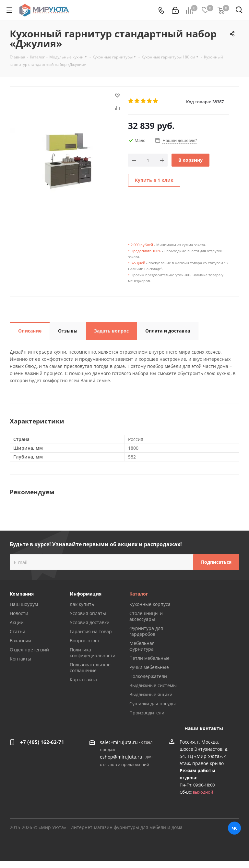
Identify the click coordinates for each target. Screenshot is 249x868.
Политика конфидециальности (93, 653)
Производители (147, 713)
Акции (17, 622)
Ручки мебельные (149, 667)
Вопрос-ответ (85, 641)
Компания (22, 594)
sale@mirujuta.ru (119, 742)
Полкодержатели (148, 676)
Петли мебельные (149, 658)
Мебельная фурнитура (142, 646)
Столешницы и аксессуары (146, 616)
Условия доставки (90, 622)
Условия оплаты (88, 613)
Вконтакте (234, 828)
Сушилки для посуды (153, 704)
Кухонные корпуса (150, 604)
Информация (86, 594)
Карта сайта (83, 679)
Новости (19, 613)
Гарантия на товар (91, 631)
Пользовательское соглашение (90, 667)
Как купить (82, 604)
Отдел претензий (29, 650)
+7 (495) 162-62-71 (42, 742)
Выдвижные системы (153, 685)
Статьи (18, 631)
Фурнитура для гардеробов (146, 631)
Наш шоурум (24, 604)
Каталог (139, 594)
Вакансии (20, 641)
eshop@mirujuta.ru (121, 757)
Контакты (20, 659)
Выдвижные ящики (151, 694)
